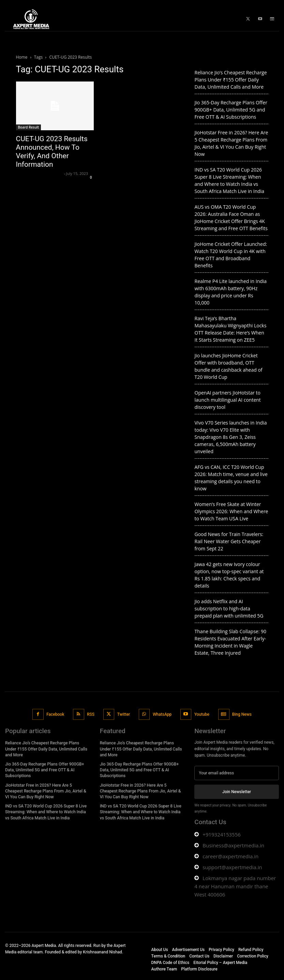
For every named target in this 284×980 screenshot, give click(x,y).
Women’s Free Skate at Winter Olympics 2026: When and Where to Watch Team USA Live (231, 511)
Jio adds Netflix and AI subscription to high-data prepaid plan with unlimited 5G (229, 608)
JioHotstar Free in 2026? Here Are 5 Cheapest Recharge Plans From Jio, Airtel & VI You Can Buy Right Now (47, 790)
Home (22, 57)
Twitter (124, 714)
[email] (237, 773)
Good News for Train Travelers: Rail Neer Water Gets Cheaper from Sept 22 (229, 541)
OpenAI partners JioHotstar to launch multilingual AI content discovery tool (228, 400)
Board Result (29, 127)
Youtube (201, 714)
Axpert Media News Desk (39, 173)
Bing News (242, 714)
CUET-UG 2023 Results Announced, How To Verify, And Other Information (52, 152)
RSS (91, 714)
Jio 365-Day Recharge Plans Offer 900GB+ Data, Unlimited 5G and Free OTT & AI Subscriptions (231, 110)
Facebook (56, 714)
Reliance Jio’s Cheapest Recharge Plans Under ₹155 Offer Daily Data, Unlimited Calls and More (231, 80)
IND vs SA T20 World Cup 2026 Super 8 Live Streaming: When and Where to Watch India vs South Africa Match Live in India (47, 811)
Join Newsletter (237, 791)
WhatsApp (162, 714)
